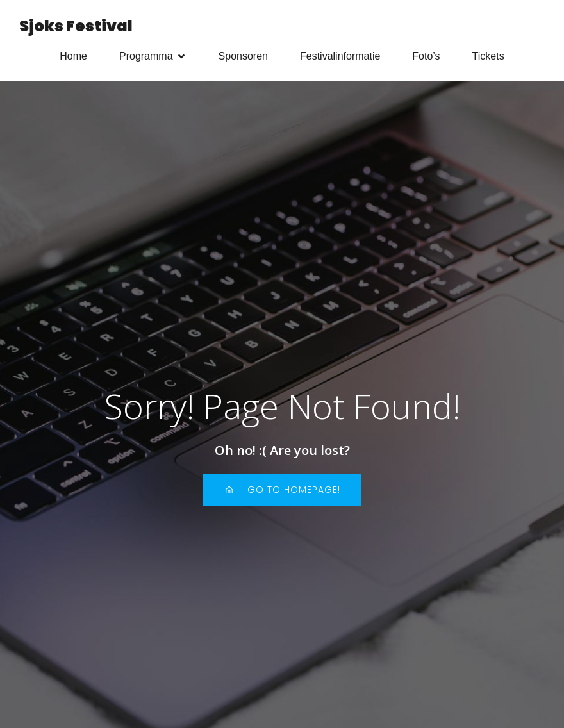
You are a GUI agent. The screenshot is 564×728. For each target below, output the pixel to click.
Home (73, 59)
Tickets (488, 59)
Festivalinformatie (340, 59)
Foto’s (426, 59)
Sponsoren (243, 59)
